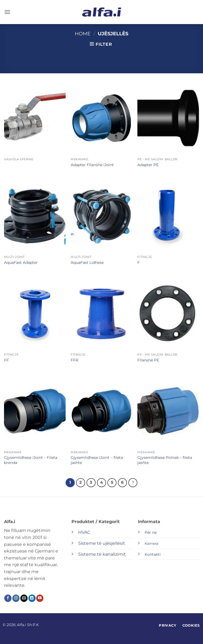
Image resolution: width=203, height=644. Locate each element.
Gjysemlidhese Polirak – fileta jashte (165, 460)
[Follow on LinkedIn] (32, 598)
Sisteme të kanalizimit (102, 554)
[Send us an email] (24, 598)
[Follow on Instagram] (16, 598)
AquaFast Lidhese (87, 262)
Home (83, 34)
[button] (7, 12)
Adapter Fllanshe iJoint (92, 165)
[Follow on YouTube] (40, 598)
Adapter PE (148, 165)
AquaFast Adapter (21, 262)
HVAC (84, 532)
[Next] (133, 483)
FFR (74, 360)
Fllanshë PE (148, 360)
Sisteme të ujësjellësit (102, 543)
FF (6, 360)
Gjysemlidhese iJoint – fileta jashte (97, 460)
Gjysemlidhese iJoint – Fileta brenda (31, 460)
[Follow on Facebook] (8, 598)
